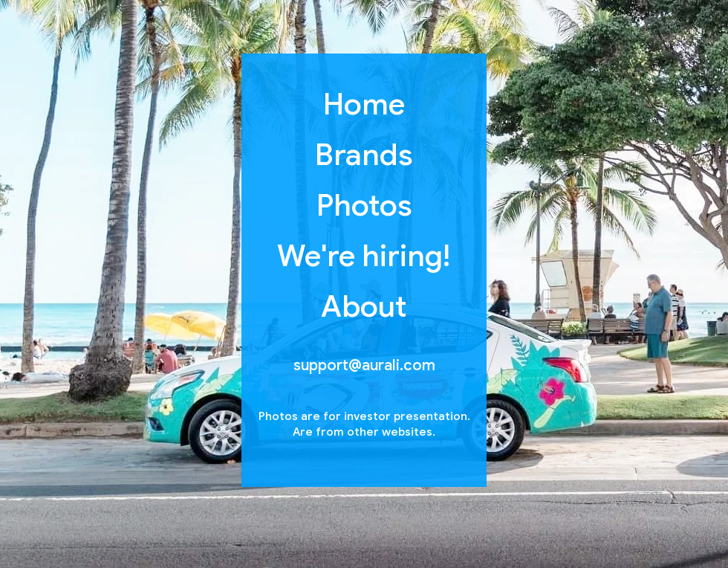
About (364, 306)
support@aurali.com (364, 365)
